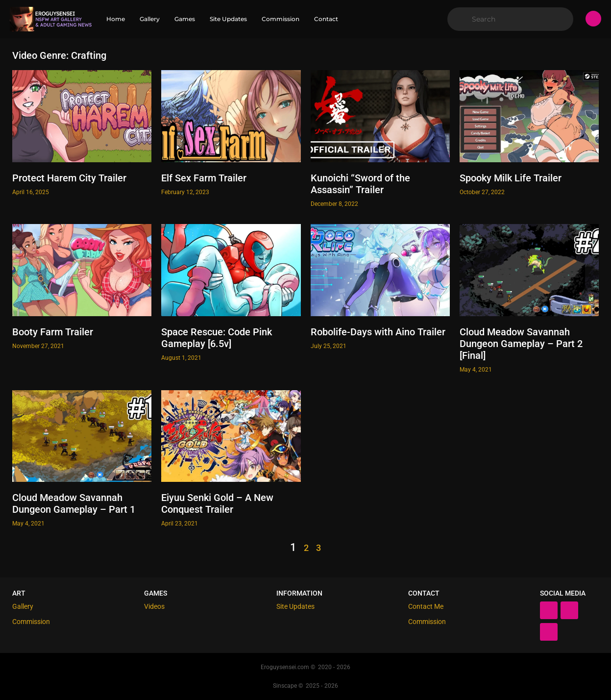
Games (156, 593)
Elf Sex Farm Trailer (204, 178)
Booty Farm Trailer (53, 332)
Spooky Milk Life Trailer (511, 178)
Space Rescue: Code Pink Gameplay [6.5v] (217, 338)
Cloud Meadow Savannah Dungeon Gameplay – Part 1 (74, 503)
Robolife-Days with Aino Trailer (378, 332)
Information (299, 593)
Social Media (563, 593)
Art (19, 593)
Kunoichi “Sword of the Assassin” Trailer (360, 184)
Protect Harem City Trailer (69, 178)
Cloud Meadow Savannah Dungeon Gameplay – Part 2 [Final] (521, 344)
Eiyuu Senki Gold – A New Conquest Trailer (217, 503)
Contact (424, 593)
